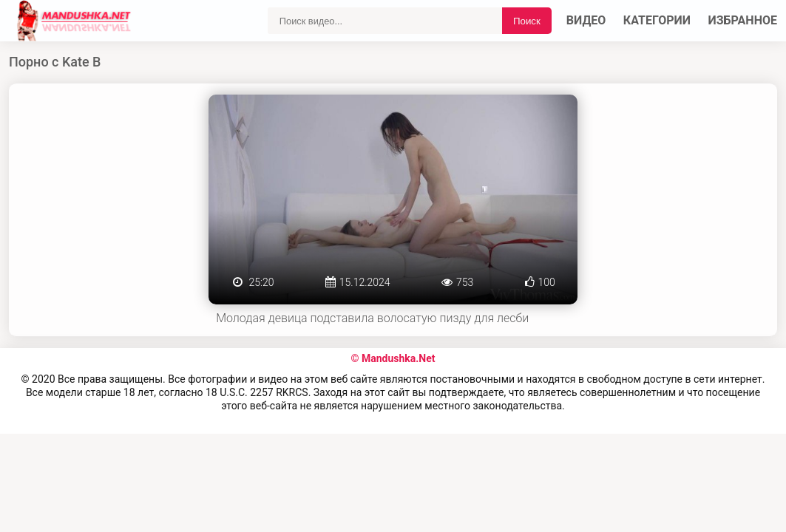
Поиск (527, 21)
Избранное (743, 20)
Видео (586, 20)
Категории (657, 20)
